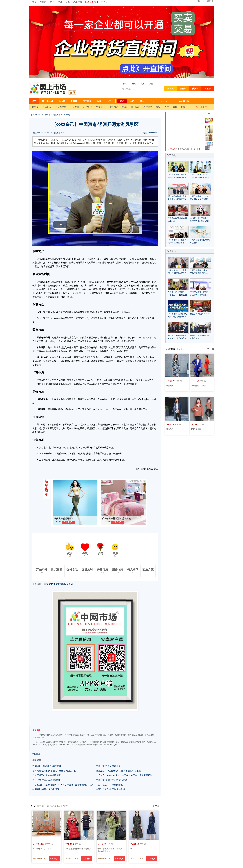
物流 (158, 107)
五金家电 (75, 107)
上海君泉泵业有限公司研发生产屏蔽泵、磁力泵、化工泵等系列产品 (199, 221)
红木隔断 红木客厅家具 (42, 849)
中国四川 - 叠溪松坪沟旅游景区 (47, 766)
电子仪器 (135, 107)
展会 (68, 2)
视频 (142, 84)
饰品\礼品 (88, 107)
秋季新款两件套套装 (200, 386)
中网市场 (46, 115)
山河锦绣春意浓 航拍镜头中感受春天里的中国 (54, 771)
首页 (34, 2)
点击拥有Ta (68, 522)
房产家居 (87, 101)
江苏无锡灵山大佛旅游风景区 (46, 775)
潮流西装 (170, 386)
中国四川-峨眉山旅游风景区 (46, 789)
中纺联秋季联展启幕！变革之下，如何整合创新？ (177, 338)
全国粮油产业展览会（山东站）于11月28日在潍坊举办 (177, 295)
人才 (167, 107)
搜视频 (183, 89)
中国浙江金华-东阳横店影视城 (110, 789)
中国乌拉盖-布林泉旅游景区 (109, 785)
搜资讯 (195, 89)
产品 (52, 2)
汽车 (109, 101)
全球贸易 (47, 107)
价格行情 (77, 2)
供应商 (43, 2)
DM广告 (163, 101)
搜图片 (170, 89)
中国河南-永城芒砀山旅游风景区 (112, 780)
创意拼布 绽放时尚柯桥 (200, 314)
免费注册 (210, 1)
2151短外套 (196, 429)
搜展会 (208, 89)
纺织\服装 (101, 107)
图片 (125, 84)
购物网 (62, 101)
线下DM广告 (201, 107)
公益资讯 (57, 115)
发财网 (74, 101)
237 (132, 849)
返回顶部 (36, 754)
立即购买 (54, 859)
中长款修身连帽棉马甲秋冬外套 (78, 849)
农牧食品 (148, 107)
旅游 (99, 101)
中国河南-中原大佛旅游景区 (109, 766)
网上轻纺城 (47, 101)
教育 (175, 107)
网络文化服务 (92, 2)
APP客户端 (184, 101)
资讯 (60, 2)
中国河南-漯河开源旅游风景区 (58, 584)
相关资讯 (37, 760)
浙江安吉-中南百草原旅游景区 (47, 780)
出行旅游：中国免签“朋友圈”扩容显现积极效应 (118, 771)
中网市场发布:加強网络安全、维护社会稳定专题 (177, 317)
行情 (152, 101)
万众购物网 (61, 107)
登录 (199, 1)
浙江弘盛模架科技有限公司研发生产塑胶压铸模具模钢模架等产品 (177, 199)
